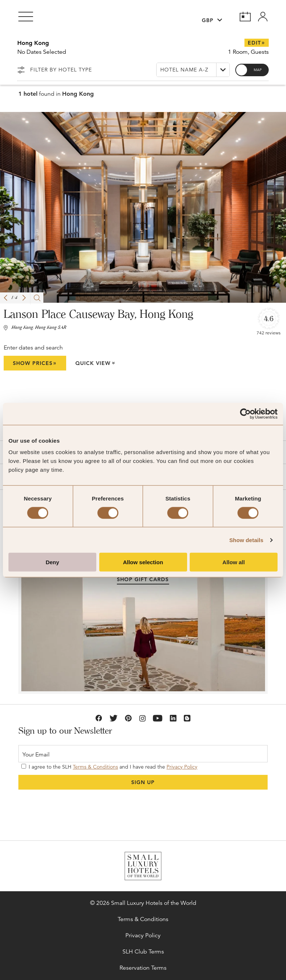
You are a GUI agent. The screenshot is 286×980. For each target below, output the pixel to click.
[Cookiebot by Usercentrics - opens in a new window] (245, 414)
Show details (246, 540)
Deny (52, 562)
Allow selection (143, 562)
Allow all (234, 562)
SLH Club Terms (143, 952)
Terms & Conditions (95, 767)
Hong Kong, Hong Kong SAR (39, 328)
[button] (6, 298)
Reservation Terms (143, 968)
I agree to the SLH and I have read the (109, 767)
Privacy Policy (182, 767)
